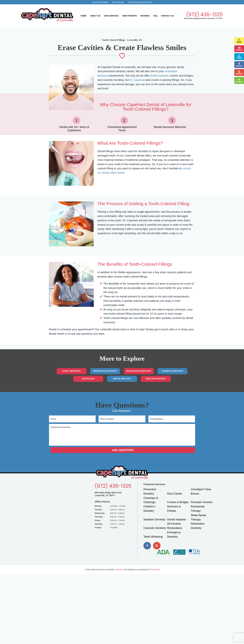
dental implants (159, 76)
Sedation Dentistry (154, 520)
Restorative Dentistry (139, 371)
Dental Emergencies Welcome (140, 2)
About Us (95, 16)
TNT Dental (155, 570)
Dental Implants (122, 379)
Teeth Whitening (153, 537)
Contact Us (167, 16)
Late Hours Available (100, 2)
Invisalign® (88, 379)
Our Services (111, 16)
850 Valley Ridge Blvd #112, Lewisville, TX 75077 (203, 18)
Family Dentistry (71, 371)
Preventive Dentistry (105, 371)
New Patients (130, 16)
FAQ (155, 16)
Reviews (145, 16)
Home (84, 16)
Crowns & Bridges (178, 502)
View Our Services (156, 379)
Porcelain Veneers (202, 502)
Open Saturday (118, 2)
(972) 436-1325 (204, 15)
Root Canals (175, 494)
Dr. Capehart (137, 80)
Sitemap (119, 570)
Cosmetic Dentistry (172, 371)
